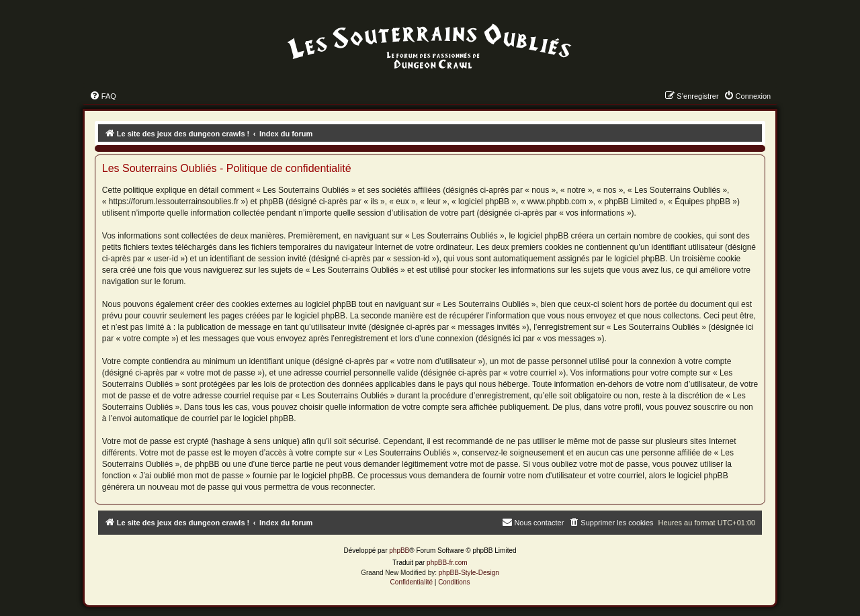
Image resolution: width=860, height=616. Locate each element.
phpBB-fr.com (447, 563)
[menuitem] (103, 96)
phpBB (399, 551)
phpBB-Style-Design (469, 573)
